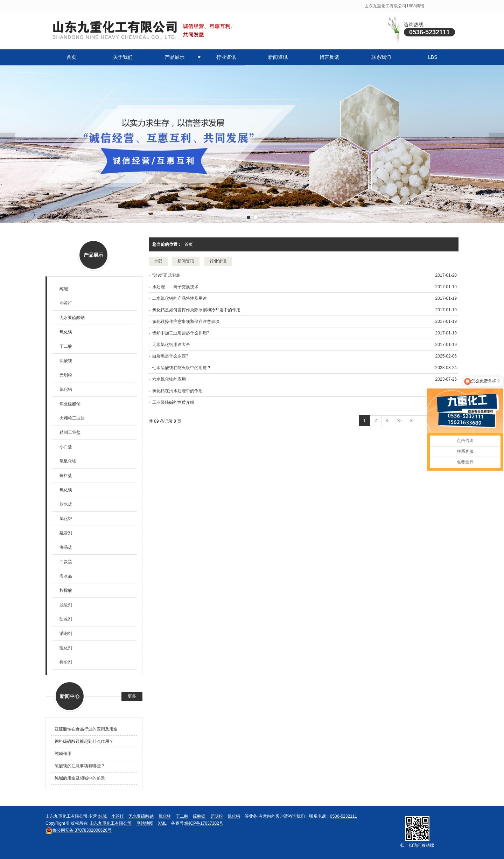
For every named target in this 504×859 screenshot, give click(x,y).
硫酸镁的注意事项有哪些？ (80, 766)
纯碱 (64, 289)
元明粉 (66, 375)
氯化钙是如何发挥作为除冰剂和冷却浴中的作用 (196, 310)
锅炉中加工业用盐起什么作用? (181, 333)
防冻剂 (66, 619)
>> (399, 421)
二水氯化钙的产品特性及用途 (180, 298)
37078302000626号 (79, 830)
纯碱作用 (63, 754)
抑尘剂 (66, 662)
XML (162, 823)
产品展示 (175, 57)
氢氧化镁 (68, 461)
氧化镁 (66, 332)
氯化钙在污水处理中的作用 (177, 391)
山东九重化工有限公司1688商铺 (394, 6)
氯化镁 (66, 490)
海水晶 (66, 576)
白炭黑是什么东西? (170, 356)
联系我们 (381, 57)
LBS (433, 57)
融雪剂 (66, 533)
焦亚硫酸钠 (70, 404)
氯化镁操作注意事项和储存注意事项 (186, 321)
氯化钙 (66, 389)
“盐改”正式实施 (166, 275)
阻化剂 (66, 648)
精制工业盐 (70, 432)
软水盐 (66, 504)
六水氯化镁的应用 (169, 379)
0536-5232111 (344, 816)
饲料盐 (66, 476)
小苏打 (66, 303)
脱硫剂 (66, 605)
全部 (158, 261)
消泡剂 (66, 633)
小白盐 (66, 447)
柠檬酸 (66, 590)
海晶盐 (66, 547)
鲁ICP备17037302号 (204, 823)
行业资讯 (226, 57)
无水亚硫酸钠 (72, 318)
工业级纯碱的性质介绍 (173, 402)
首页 (71, 57)
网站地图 (145, 823)
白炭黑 (66, 562)
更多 (132, 696)
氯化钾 (66, 519)
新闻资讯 (278, 57)
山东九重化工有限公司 (111, 823)
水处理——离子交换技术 (175, 287)
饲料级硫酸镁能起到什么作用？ (84, 741)
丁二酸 (66, 346)
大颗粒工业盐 (72, 418)
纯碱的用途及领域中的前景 (80, 778)
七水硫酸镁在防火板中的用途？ (182, 368)
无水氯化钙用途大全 (171, 345)
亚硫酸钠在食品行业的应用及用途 (86, 729)
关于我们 (123, 57)
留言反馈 (329, 57)
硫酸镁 (66, 361)
